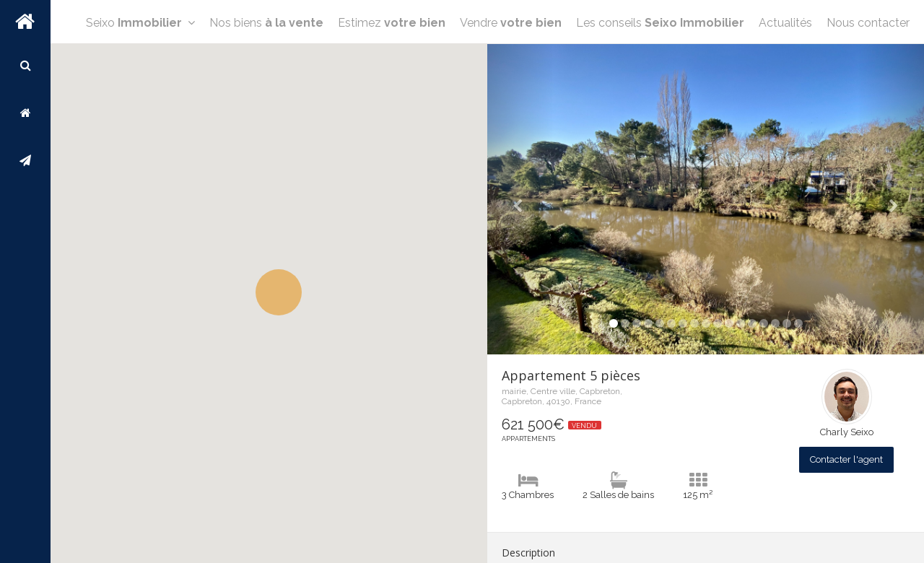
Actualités (785, 66)
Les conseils (660, 66)
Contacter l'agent (846, 459)
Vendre (511, 66)
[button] (279, 292)
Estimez (392, 66)
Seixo (140, 66)
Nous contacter (868, 66)
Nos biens (266, 66)
